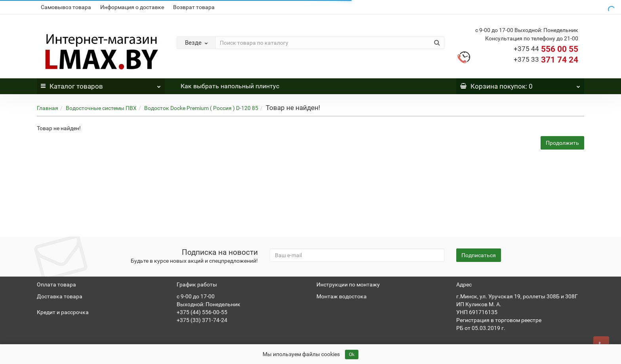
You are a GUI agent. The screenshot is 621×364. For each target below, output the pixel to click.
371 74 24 (546, 60)
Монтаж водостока (342, 296)
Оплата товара (56, 284)
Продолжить (562, 143)
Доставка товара (60, 296)
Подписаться (479, 255)
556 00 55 (546, 49)
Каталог (101, 84)
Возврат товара (194, 7)
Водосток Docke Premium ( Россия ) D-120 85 (201, 108)
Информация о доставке (132, 7)
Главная (48, 108)
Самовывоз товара (66, 7)
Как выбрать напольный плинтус (230, 86)
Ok (352, 355)
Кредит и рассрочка (63, 312)
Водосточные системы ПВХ (101, 108)
